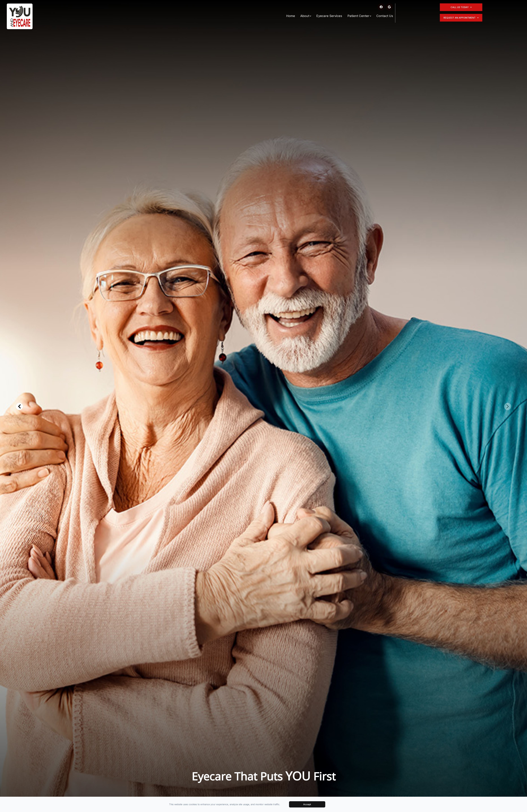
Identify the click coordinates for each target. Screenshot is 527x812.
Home (291, 16)
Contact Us (385, 16)
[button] (19, 406)
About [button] (306, 16)
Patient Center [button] (359, 16)
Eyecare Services (329, 16)
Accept (307, 804)
